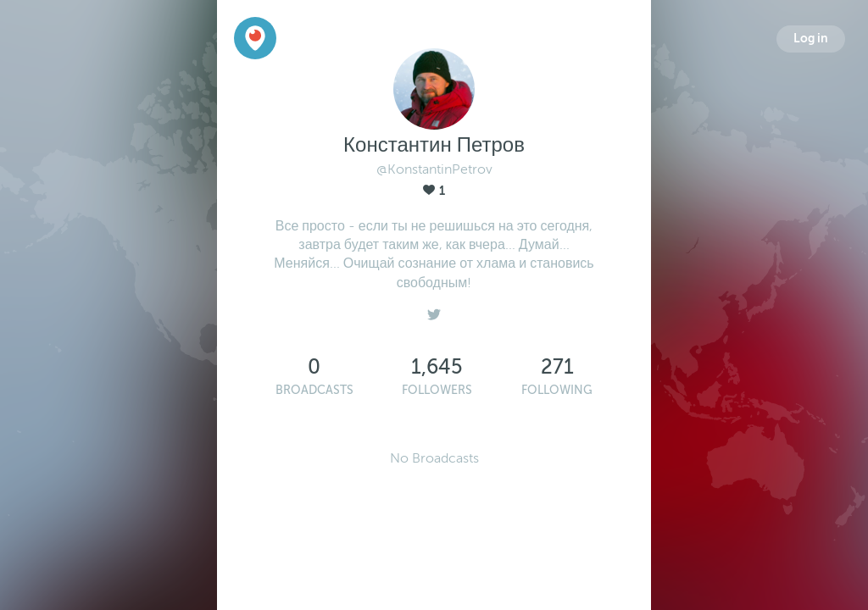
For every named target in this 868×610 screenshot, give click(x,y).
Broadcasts (314, 390)
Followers (437, 390)
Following (557, 390)
